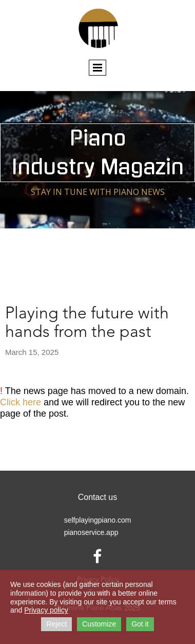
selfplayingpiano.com (98, 520)
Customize (99, 624)
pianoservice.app (91, 532)
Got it (140, 624)
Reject (56, 624)
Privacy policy (46, 610)
